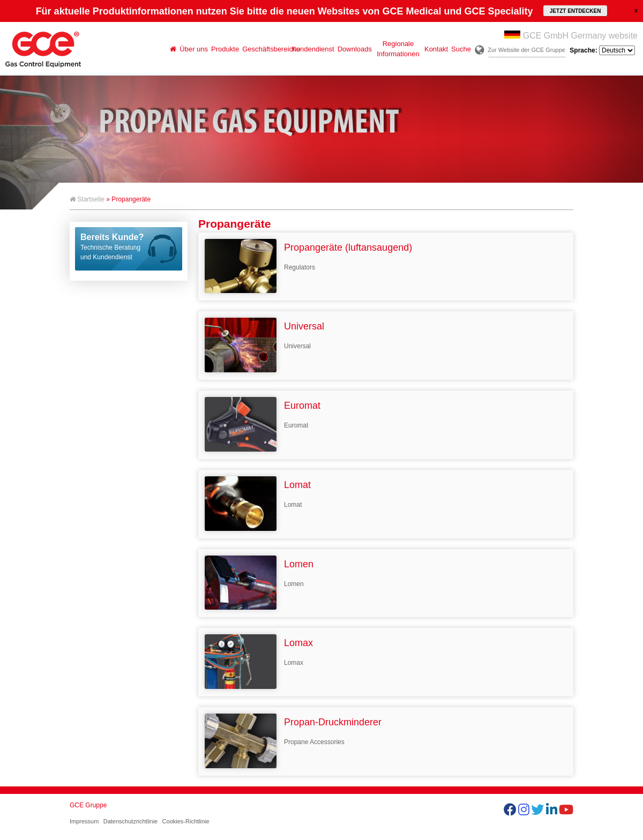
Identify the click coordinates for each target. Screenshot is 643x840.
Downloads (355, 49)
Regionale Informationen (398, 49)
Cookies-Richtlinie (186, 821)
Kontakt (436, 49)
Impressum (84, 821)
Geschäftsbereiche (266, 49)
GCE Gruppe (88, 805)
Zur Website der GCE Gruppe (526, 50)
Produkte (225, 49)
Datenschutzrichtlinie (131, 821)
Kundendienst (313, 49)
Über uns (194, 49)
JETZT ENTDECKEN (575, 11)
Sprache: (602, 50)
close (636, 10)
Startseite (87, 199)
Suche (461, 49)
